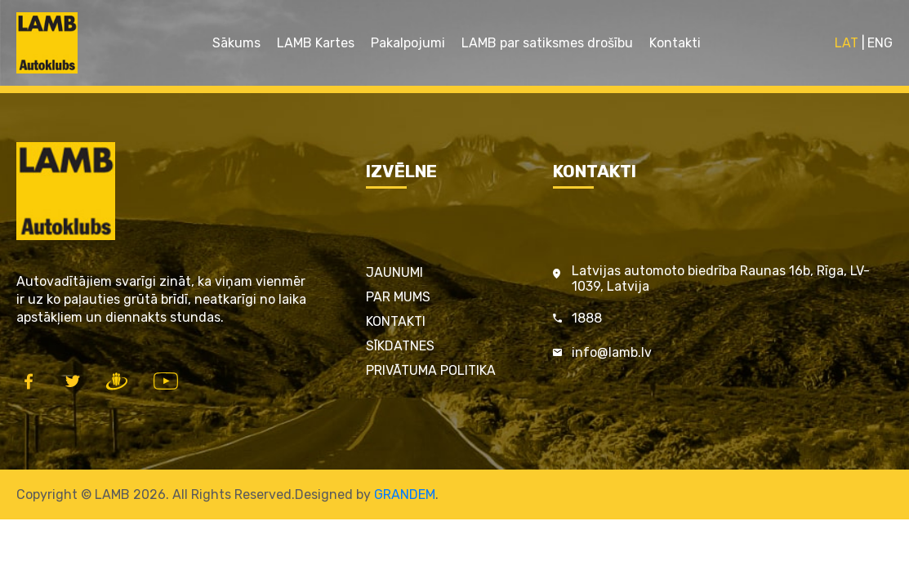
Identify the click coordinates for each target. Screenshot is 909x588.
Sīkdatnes (400, 346)
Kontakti (675, 43)
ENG (880, 43)
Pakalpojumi (408, 43)
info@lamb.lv (612, 352)
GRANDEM (405, 494)
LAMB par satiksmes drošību (547, 43)
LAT (847, 43)
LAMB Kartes (316, 43)
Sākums (236, 43)
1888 (587, 318)
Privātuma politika (431, 370)
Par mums (398, 297)
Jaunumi (394, 272)
